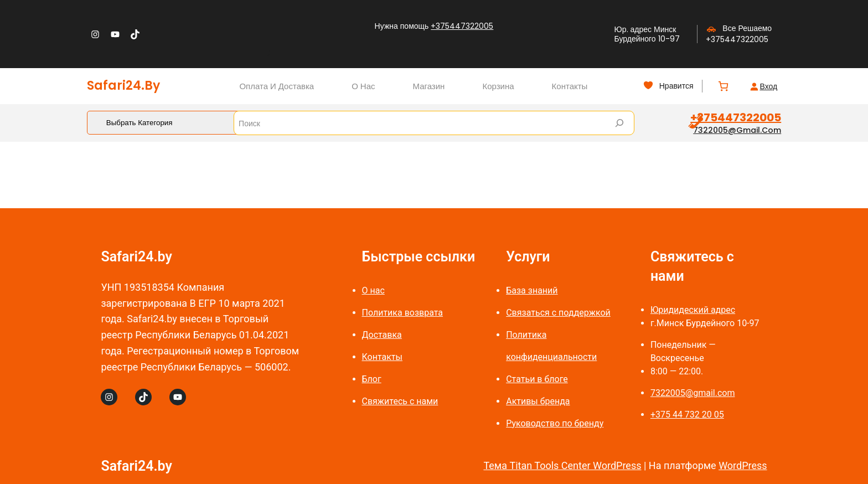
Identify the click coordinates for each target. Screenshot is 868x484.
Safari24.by (123, 86)
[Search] (619, 123)
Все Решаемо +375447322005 (739, 34)
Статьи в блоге (537, 379)
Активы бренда (538, 401)
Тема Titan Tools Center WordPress (562, 465)
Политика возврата (403, 313)
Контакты (382, 357)
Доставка (382, 335)
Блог (372, 379)
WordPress (743, 465)
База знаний (532, 290)
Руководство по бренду (555, 423)
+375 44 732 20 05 (687, 415)
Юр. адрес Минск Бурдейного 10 (645, 34)
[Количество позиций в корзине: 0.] (723, 86)
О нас (373, 290)
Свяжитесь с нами (400, 401)
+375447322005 (462, 26)
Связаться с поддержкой (558, 313)
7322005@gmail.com (737, 130)
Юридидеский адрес (693, 310)
